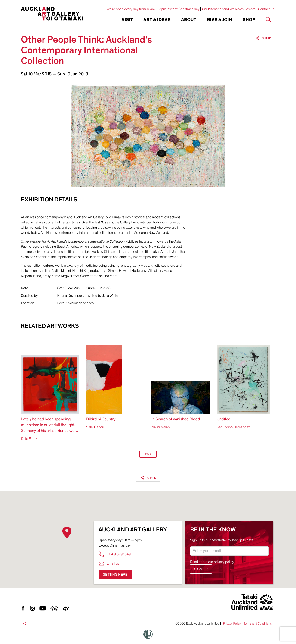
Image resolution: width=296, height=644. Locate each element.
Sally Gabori (95, 427)
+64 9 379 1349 (115, 554)
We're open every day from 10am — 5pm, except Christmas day (153, 9)
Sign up (201, 569)
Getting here (115, 575)
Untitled (224, 419)
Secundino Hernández (233, 427)
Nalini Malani (161, 427)
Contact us (266, 9)
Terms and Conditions (258, 624)
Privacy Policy (232, 624)
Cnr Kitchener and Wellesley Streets (229, 9)
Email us (109, 564)
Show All (148, 454)
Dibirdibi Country (101, 419)
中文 (24, 624)
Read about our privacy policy (212, 562)
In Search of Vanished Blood (176, 419)
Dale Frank (29, 439)
